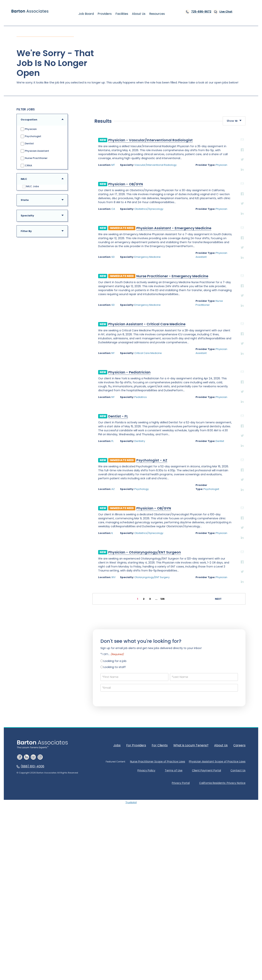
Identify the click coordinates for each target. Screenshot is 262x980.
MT (52, 310)
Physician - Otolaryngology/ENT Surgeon (84, 694)
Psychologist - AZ (91, 606)
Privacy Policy (146, 912)
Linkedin (197, 315)
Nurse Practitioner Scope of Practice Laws (158, 903)
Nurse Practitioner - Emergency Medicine (112, 422)
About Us (221, 887)
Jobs (117, 887)
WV (53, 719)
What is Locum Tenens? (191, 887)
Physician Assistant (35, 151)
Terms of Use (174, 912)
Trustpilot (131, 944)
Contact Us (238, 912)
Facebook (197, 295)
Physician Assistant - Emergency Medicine (113, 374)
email (197, 285)
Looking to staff (115, 808)
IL (51, 675)
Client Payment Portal (206, 912)
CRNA (26, 166)
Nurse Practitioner (34, 158)
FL (52, 587)
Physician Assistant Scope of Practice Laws (217, 903)
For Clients (160, 887)
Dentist (27, 144)
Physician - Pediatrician (69, 518)
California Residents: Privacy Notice (222, 925)
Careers (239, 887)
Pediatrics (82, 543)
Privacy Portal (181, 925)
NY (52, 498)
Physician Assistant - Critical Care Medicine (86, 470)
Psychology (83, 631)
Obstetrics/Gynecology (90, 354)
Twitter (197, 305)
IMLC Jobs (30, 187)
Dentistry (81, 587)
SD (52, 402)
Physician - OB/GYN (65, 330)
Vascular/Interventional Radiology (97, 310)
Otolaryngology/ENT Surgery (94, 719)
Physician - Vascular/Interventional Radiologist (90, 285)
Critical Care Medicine (90, 498)
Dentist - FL (57, 562)
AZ (52, 631)
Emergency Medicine (89, 402)
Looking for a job (115, 802)
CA (52, 354)
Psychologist (31, 136)
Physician (29, 129)
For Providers (136, 887)
